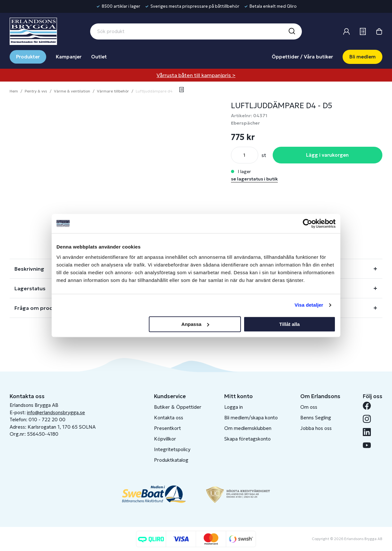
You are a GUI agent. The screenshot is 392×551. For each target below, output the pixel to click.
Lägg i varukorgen (327, 155)
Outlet (99, 57)
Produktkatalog (171, 460)
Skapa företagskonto (247, 439)
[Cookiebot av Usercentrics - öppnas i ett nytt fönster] (307, 223)
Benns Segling (316, 418)
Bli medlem (362, 57)
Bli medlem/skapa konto (251, 418)
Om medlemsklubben (248, 428)
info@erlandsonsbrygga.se (56, 412)
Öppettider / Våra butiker (302, 57)
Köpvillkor (165, 439)
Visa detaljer (309, 305)
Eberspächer (245, 123)
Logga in (234, 407)
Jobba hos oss (316, 428)
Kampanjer (69, 57)
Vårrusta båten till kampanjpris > (196, 75)
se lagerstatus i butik (254, 179)
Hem (14, 91)
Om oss (309, 407)
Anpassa (195, 324)
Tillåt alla (289, 324)
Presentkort (167, 428)
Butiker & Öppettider (178, 407)
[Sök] (292, 31)
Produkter (28, 57)
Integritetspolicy (172, 449)
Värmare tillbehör (113, 91)
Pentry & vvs (36, 91)
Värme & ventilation (72, 91)
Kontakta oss (169, 418)
